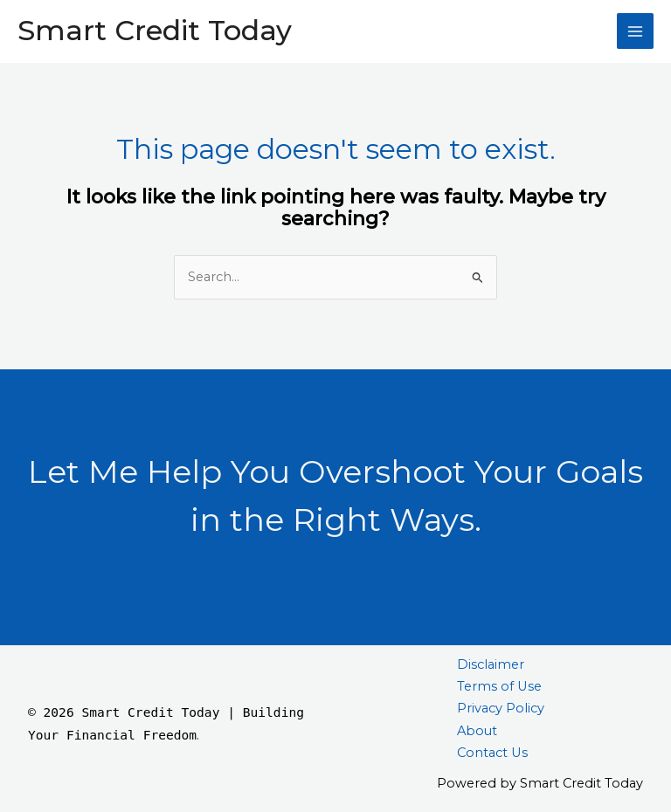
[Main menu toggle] (635, 31)
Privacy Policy (501, 708)
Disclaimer (491, 664)
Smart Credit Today (155, 30)
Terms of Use (499, 686)
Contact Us (492, 753)
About (477, 731)
